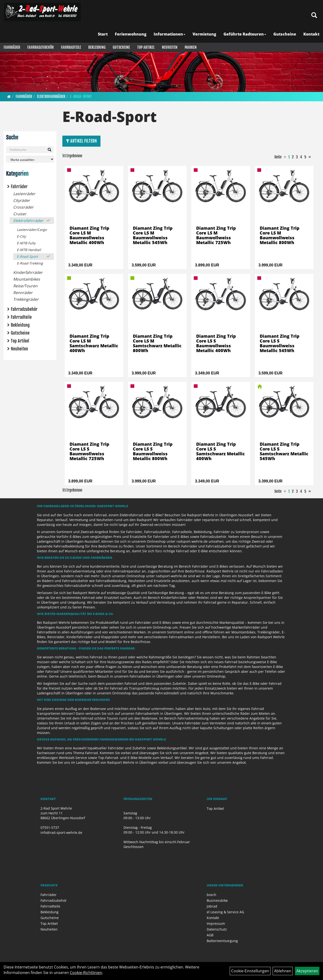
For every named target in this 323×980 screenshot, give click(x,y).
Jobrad (212, 906)
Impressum (216, 923)
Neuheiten (170, 47)
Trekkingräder (26, 299)
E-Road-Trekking (30, 263)
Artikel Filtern (81, 141)
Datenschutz (217, 929)
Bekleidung (97, 47)
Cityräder (22, 200)
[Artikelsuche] (314, 15)
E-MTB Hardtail (29, 250)
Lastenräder (24, 194)
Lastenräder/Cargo (32, 230)
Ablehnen (283, 971)
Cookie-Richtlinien (86, 973)
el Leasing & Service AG (225, 912)
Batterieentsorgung (222, 941)
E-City (21, 236)
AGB (210, 935)
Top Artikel (146, 47)
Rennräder (23, 293)
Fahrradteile (71, 47)
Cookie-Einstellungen (250, 971)
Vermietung (204, 34)
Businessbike (217, 900)
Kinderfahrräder (28, 272)
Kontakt (311, 34)
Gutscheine (285, 34)
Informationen (170, 34)
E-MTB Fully (26, 243)
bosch (211, 895)
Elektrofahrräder (51, 96)
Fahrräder (12, 47)
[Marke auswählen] (30, 159)
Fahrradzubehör (41, 47)
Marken (191, 47)
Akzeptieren (307, 971)
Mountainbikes (27, 279)
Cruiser (20, 214)
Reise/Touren (25, 286)
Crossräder (23, 207)
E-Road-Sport (81, 96)
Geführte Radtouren (245, 34)
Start (103, 34)
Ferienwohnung (131, 34)
